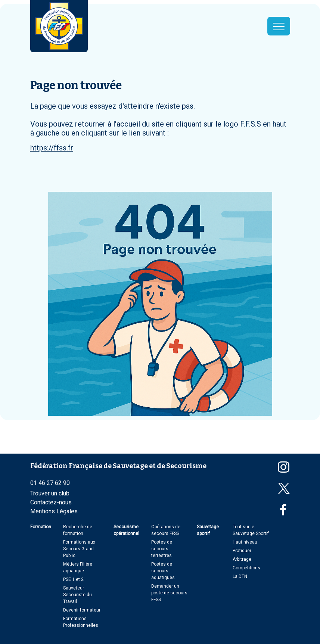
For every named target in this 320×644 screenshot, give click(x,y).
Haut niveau (245, 542)
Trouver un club (50, 493)
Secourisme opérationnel (126, 530)
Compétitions (246, 568)
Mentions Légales (54, 511)
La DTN (240, 576)
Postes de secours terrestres (162, 549)
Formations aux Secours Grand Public (79, 549)
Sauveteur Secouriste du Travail (77, 595)
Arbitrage (242, 559)
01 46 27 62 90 (50, 483)
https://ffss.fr (52, 148)
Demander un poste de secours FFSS (169, 593)
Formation (41, 527)
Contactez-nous (51, 502)
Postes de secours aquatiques (163, 571)
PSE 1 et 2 (73, 579)
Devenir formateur (82, 610)
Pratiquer (242, 551)
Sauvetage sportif (208, 530)
